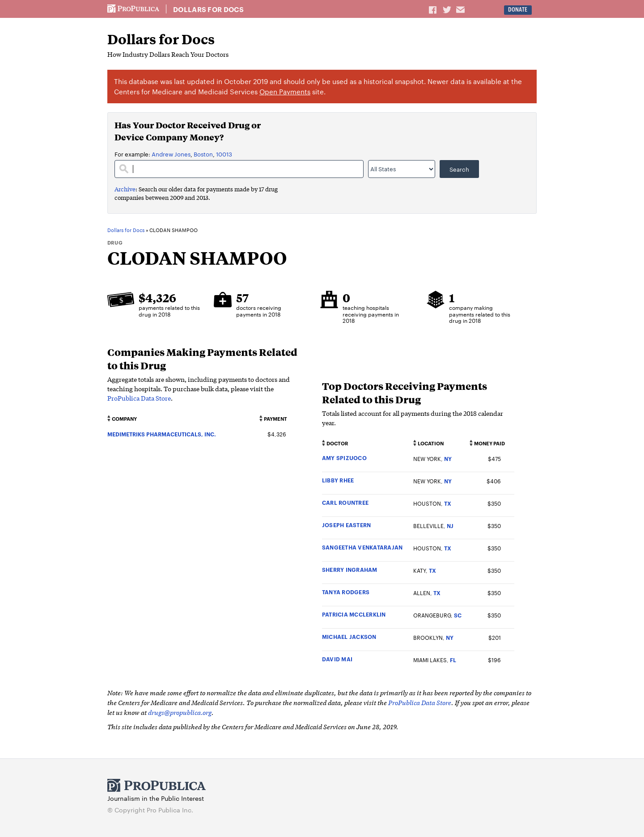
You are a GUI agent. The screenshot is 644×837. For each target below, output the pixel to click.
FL (453, 660)
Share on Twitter (448, 9)
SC (458, 615)
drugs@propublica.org (180, 712)
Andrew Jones (171, 154)
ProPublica (133, 9)
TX (448, 503)
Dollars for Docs (208, 9)
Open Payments (285, 91)
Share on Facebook (433, 9)
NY (448, 459)
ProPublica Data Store (139, 398)
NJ (450, 526)
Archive (125, 189)
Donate (518, 10)
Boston (203, 154)
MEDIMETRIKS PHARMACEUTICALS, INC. (162, 434)
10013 (224, 154)
